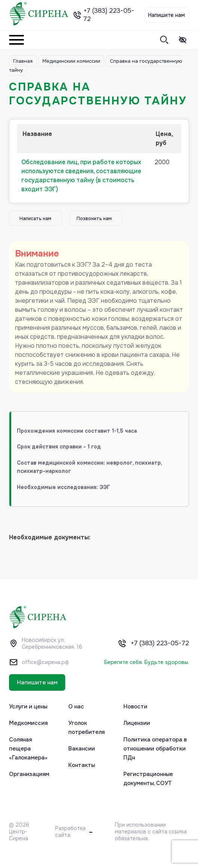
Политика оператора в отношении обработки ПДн (155, 749)
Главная (23, 61)
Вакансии (82, 749)
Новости (135, 706)
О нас (76, 706)
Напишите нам (166, 15)
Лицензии (137, 723)
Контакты (82, 765)
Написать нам (35, 219)
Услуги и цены (28, 706)
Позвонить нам (94, 219)
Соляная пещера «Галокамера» (28, 749)
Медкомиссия (28, 723)
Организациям (29, 774)
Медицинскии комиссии (71, 61)
